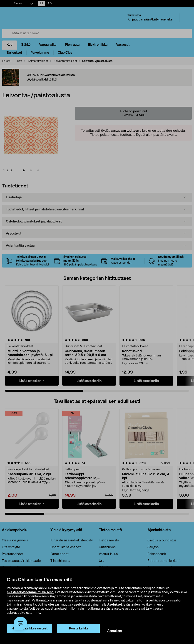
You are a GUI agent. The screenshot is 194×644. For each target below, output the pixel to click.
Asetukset (115, 605)
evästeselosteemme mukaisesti (30, 592)
